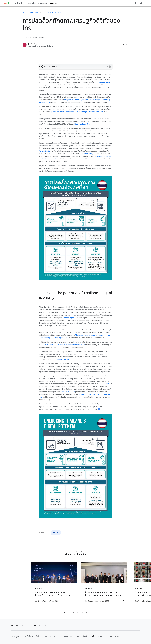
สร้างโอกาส (56, 533)
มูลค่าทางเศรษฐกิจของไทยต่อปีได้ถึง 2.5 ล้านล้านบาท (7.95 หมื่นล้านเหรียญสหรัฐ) (77, 112)
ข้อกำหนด (39, 636)
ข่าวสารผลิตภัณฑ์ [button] (43, 3)
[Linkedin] (46, 626)
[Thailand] (24, 13)
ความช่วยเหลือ (99, 636)
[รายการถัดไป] (141, 583)
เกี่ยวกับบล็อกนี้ (82, 636)
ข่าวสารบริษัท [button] (54, 3)
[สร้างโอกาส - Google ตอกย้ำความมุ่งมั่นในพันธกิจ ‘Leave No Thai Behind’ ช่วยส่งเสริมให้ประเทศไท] (49, 584)
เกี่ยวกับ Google (50, 636)
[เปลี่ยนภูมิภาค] (124, 636)
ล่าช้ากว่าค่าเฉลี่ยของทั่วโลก (82, 124)
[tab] (64, 612)
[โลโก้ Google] (15, 636)
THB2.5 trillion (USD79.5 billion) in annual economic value (63, 345)
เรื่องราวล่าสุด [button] (32, 3)
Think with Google (87, 154)
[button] (125, 44)
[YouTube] (35, 626)
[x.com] (29, 626)
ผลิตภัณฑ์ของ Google (66, 636)
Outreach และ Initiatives (53, 13)
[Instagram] (23, 626)
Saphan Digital (105, 82)
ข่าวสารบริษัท (34, 13)
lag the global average (60, 360)
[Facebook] (40, 626)
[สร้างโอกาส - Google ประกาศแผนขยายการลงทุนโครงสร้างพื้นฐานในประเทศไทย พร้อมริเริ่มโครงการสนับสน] (102, 584)
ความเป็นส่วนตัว (28, 636)
